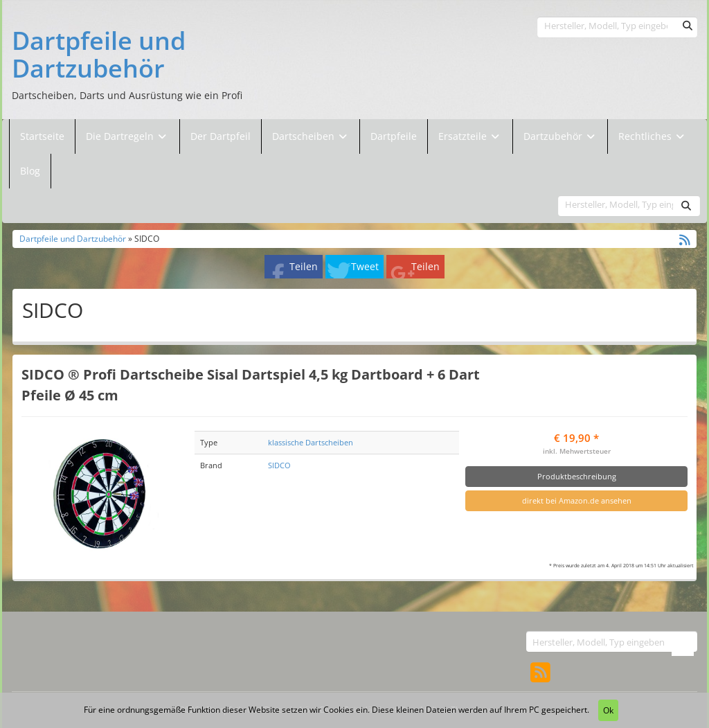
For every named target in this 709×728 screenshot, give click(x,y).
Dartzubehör (554, 136)
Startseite (42, 136)
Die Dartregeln (127, 136)
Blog (30, 171)
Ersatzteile (464, 136)
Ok (608, 710)
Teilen (304, 266)
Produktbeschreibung (577, 476)
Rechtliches (653, 136)
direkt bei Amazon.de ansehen (577, 500)
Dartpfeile (394, 136)
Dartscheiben (305, 136)
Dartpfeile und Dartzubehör (99, 54)
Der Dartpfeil (221, 136)
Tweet (365, 266)
